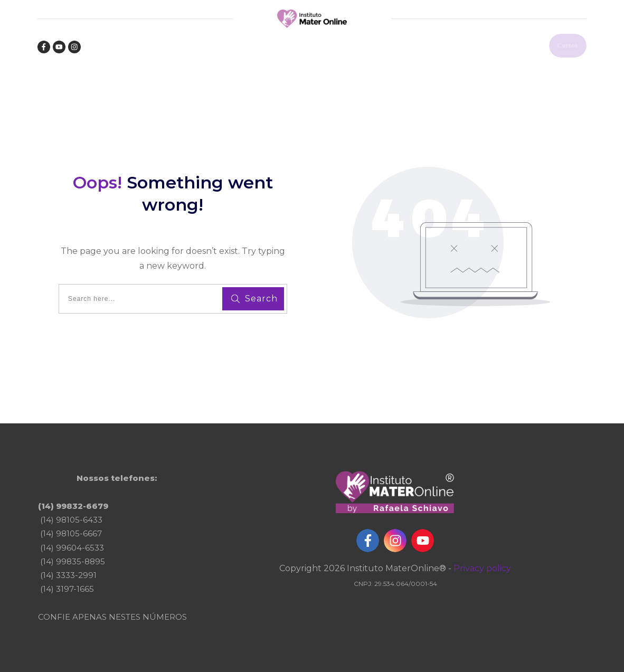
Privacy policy (482, 568)
